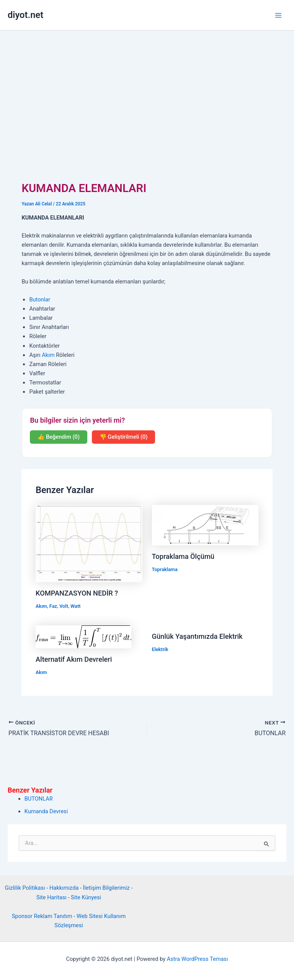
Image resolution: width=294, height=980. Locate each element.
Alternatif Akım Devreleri (74, 659)
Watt (75, 606)
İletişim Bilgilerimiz (106, 888)
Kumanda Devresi (46, 811)
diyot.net (25, 15)
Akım (48, 355)
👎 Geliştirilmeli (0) (123, 437)
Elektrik (160, 649)
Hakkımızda (64, 888)
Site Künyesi (86, 897)
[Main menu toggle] (278, 15)
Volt (64, 606)
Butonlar (40, 300)
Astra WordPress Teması (198, 959)
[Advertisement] (147, 88)
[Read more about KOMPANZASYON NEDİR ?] (89, 543)
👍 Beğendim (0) (59, 437)
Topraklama (165, 569)
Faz (53, 606)
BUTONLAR (39, 799)
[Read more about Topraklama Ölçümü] (205, 525)
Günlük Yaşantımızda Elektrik (197, 636)
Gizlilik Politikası (25, 888)
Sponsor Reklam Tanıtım (42, 916)
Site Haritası (51, 897)
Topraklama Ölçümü (183, 556)
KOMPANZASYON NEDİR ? (77, 593)
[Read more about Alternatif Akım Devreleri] (83, 637)
